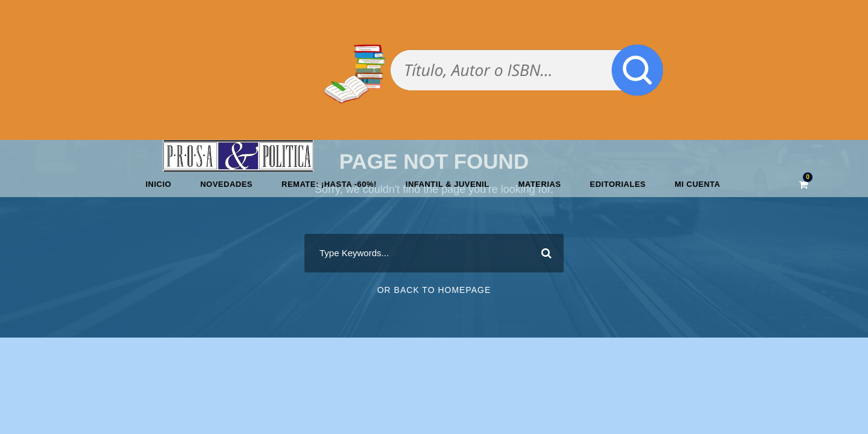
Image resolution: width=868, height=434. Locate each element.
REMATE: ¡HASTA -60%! (329, 184)
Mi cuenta (697, 184)
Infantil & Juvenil (448, 184)
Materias (540, 184)
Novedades (226, 184)
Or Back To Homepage (434, 290)
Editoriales (618, 184)
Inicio (158, 184)
